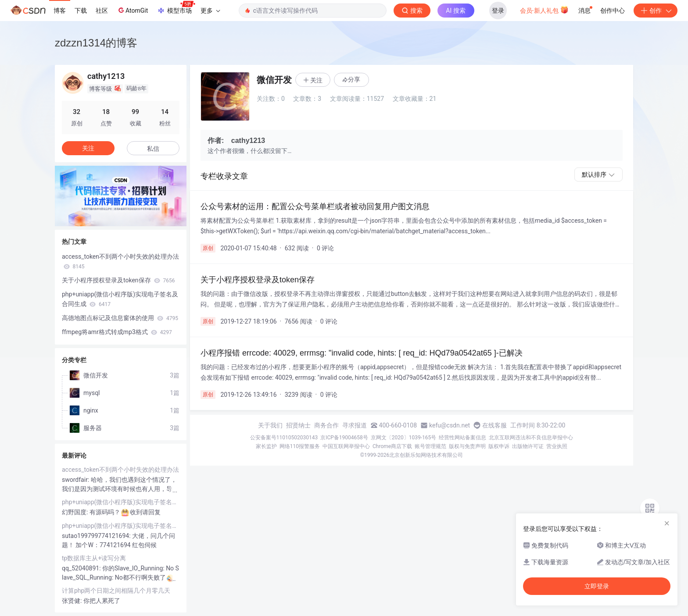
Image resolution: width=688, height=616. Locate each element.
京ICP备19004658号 (344, 438)
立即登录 (597, 586)
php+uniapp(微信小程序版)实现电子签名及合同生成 (120, 299)
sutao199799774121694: (97, 536)
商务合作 (326, 425)
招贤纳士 (298, 425)
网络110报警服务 (300, 446)
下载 (81, 11)
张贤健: (73, 601)
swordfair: (76, 480)
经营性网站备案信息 (462, 438)
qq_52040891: (82, 568)
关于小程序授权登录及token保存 (118, 280)
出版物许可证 (528, 446)
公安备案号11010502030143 (284, 438)
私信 (153, 149)
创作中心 (613, 11)
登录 (498, 11)
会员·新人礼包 (544, 10)
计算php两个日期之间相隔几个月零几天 (116, 591)
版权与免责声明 (467, 446)
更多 (210, 11)
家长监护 (266, 446)
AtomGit (132, 10)
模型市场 (176, 8)
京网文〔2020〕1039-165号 (404, 438)
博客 (60, 11)
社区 (102, 11)
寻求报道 (355, 425)
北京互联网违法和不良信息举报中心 (531, 438)
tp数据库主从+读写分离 (94, 558)
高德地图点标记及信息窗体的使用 (120, 318)
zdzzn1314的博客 (96, 43)
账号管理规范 (430, 446)
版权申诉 (499, 446)
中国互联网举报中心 (346, 446)
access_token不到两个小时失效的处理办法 (120, 261)
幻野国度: (76, 512)
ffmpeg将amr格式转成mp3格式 (117, 332)
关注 (88, 148)
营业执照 (557, 446)
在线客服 (494, 425)
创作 (656, 11)
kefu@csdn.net (450, 425)
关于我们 (270, 425)
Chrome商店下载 (392, 446)
